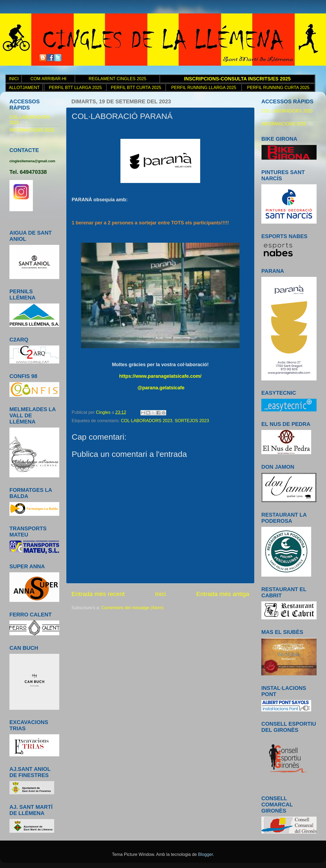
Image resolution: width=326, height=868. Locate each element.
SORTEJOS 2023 (192, 421)
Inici (160, 594)
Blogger (205, 854)
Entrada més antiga (223, 594)
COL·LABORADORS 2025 (287, 111)
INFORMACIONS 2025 (32, 130)
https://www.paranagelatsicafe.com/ (160, 376)
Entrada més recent (98, 594)
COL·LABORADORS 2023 (147, 421)
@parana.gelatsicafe (161, 388)
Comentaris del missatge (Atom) (132, 608)
